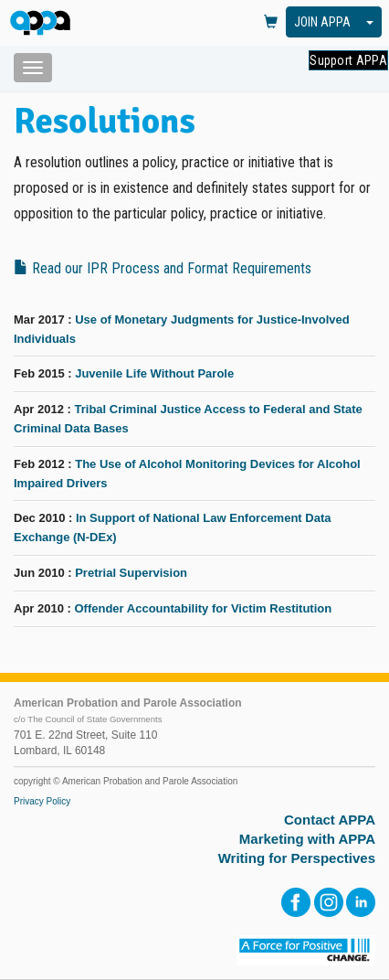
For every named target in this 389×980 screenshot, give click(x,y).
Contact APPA (330, 820)
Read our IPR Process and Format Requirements (163, 268)
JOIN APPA (322, 22)
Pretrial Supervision (131, 573)
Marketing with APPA (307, 839)
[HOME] (43, 24)
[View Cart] (271, 23)
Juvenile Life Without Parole (154, 373)
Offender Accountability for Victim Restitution (203, 608)
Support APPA (348, 60)
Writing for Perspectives (297, 858)
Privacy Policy (42, 801)
